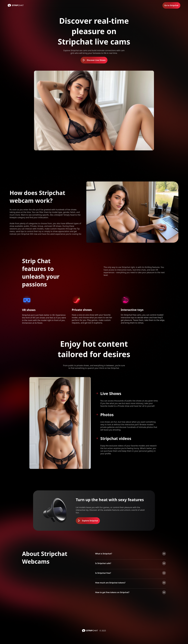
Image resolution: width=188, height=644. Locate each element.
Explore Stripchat (88, 521)
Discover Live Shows (94, 60)
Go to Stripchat (171, 5)
